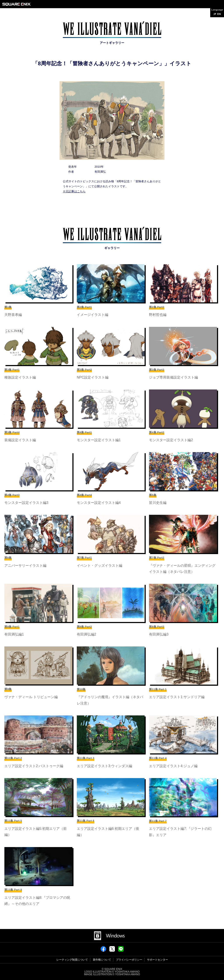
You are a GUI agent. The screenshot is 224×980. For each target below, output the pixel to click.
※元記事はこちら (74, 191)
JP (215, 14)
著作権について (102, 960)
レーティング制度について (72, 960)
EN (219, 14)
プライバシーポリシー (129, 960)
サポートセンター (157, 960)
